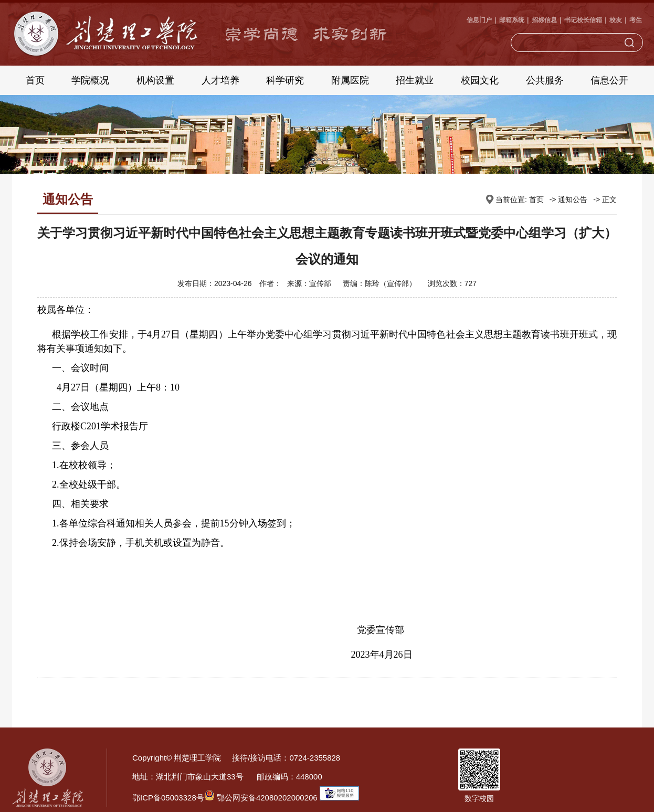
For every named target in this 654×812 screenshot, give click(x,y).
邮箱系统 (512, 20)
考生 (636, 20)
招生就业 (415, 80)
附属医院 (350, 80)
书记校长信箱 (583, 20)
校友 (616, 20)
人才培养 (220, 80)
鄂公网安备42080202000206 (261, 798)
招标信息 (544, 20)
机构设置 (155, 80)
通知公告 (573, 199)
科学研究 (285, 80)
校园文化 (480, 80)
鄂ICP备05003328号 (168, 798)
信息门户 (479, 20)
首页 (35, 80)
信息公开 (609, 80)
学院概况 (90, 80)
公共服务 (545, 80)
